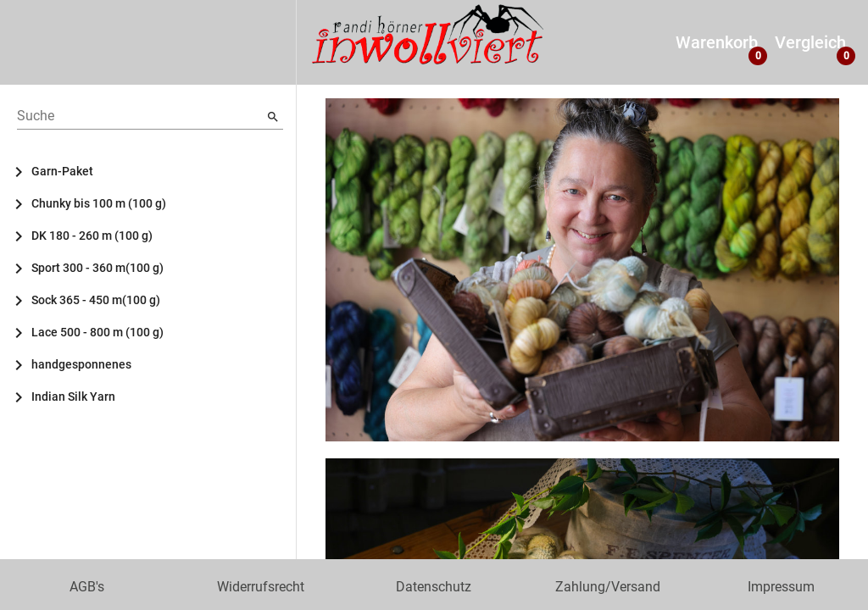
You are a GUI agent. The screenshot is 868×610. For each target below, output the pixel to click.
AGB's (87, 587)
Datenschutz (434, 587)
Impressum (781, 587)
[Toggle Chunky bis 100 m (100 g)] (25, 203)
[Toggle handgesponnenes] (25, 364)
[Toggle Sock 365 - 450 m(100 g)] (25, 300)
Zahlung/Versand (608, 587)
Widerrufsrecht (261, 587)
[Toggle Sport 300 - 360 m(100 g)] (25, 268)
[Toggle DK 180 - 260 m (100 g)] (25, 236)
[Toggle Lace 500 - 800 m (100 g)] (25, 332)
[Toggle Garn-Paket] (25, 171)
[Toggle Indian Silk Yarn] (25, 396)
